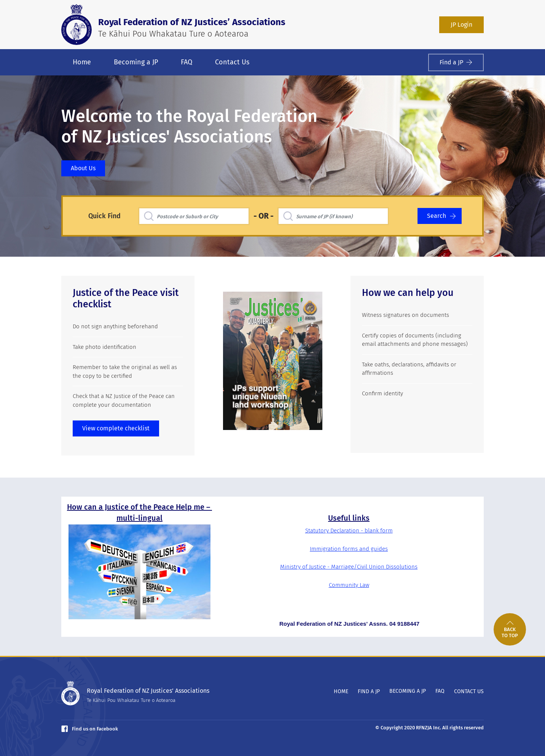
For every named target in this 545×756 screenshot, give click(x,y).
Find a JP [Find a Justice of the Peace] (456, 62)
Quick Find (104, 216)
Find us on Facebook (90, 729)
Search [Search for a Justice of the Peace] (441, 216)
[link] (510, 629)
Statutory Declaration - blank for (347, 531)
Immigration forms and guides (349, 549)
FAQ (186, 62)
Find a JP (369, 691)
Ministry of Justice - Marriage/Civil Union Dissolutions (349, 567)
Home (82, 62)
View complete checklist (116, 428)
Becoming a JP (136, 62)
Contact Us (232, 62)
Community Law (349, 585)
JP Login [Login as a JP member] (461, 25)
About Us (83, 168)
